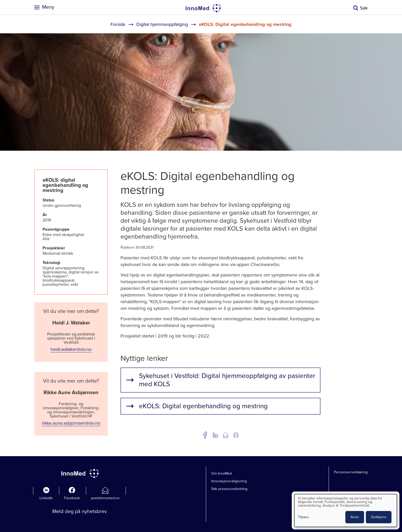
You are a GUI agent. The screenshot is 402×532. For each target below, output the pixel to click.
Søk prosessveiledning (229, 489)
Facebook (72, 498)
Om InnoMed (222, 473)
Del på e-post (226, 435)
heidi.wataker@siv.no (71, 349)
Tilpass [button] (303, 517)
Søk (364, 8)
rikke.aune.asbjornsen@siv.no (71, 423)
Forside (118, 24)
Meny (48, 7)
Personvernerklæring (351, 472)
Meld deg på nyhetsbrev (80, 511)
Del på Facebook (205, 435)
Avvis (355, 517)
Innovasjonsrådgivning (229, 481)
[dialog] (346, 510)
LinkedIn (46, 498)
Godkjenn (379, 517)
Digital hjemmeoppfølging (162, 24)
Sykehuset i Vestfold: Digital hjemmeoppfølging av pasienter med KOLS (227, 380)
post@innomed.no (105, 498)
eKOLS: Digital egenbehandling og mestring (203, 406)
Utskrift (236, 435)
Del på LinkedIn (215, 435)
